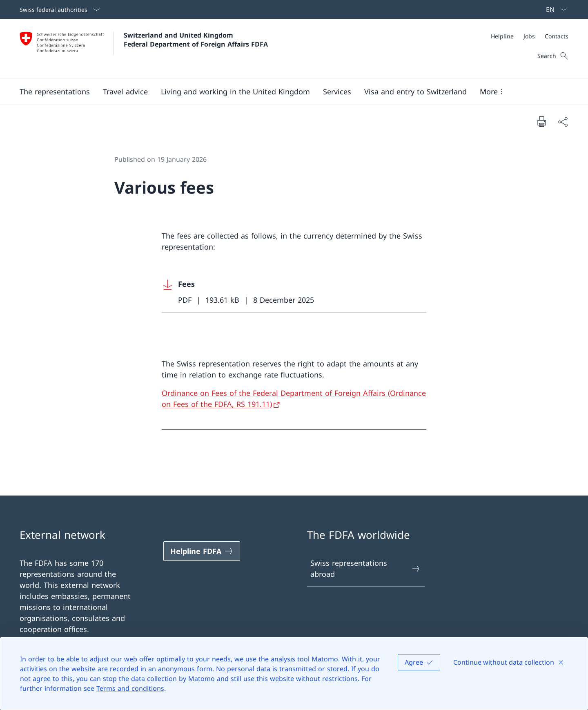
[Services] (337, 92)
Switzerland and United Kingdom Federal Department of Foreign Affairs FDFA (196, 40)
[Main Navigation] (287, 92)
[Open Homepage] (144, 48)
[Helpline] (502, 36)
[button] (55, 92)
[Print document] (541, 121)
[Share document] (563, 122)
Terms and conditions (130, 688)
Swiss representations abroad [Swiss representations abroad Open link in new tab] (365, 568)
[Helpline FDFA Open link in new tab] (202, 551)
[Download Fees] (294, 292)
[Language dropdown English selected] (554, 9)
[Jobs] (529, 36)
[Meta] (530, 36)
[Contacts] (557, 36)
